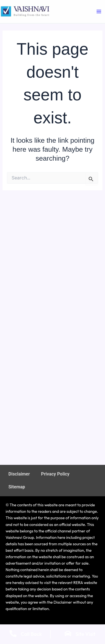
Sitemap (17, 487)
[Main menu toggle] (99, 12)
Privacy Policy (55, 474)
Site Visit (86, 634)
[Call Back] (13, 633)
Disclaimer (19, 474)
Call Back (31, 634)
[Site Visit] (68, 633)
